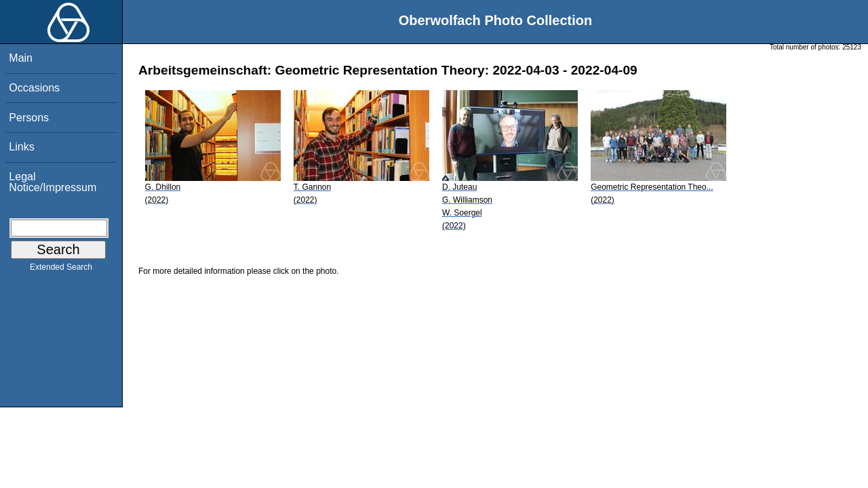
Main (21, 58)
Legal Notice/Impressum (53, 182)
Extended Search (61, 270)
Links (21, 147)
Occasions (34, 88)
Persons (29, 118)
